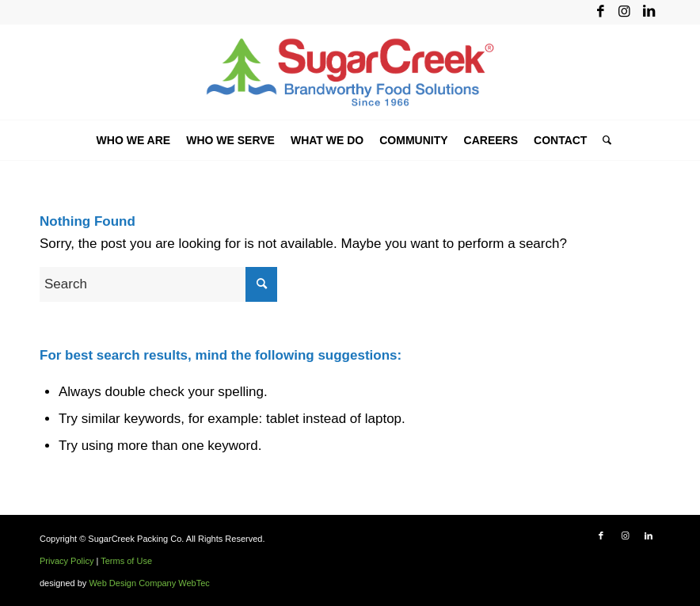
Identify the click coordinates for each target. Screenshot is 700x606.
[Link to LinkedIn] (649, 12)
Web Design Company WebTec (149, 583)
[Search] (603, 140)
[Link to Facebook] (601, 12)
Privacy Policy (67, 561)
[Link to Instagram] (624, 12)
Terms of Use (126, 561)
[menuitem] (134, 140)
